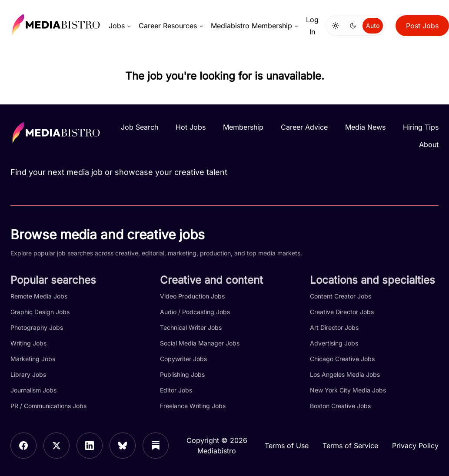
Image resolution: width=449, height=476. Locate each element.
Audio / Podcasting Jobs (195, 312)
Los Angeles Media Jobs (345, 374)
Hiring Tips (421, 127)
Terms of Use (287, 446)
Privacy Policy (415, 446)
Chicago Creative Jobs (342, 359)
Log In (312, 26)
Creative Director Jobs (342, 312)
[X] (57, 446)
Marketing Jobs (33, 359)
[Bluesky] (123, 446)
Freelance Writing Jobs (193, 406)
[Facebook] (23, 446)
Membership (243, 127)
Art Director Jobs (334, 327)
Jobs (120, 26)
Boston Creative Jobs (340, 406)
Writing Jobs (28, 343)
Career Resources (171, 26)
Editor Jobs (176, 390)
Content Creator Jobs (341, 296)
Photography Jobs (37, 327)
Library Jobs (28, 374)
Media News (365, 127)
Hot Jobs (191, 127)
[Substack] (156, 446)
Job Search (140, 127)
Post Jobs (422, 26)
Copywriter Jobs (183, 359)
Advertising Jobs (334, 343)
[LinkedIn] (90, 446)
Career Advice (304, 127)
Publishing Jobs (182, 374)
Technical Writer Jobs (191, 327)
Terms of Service (350, 446)
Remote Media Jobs (39, 296)
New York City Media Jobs (348, 390)
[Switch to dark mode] (353, 26)
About (429, 144)
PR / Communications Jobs (48, 406)
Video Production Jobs (192, 296)
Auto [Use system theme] (373, 25)
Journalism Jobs (33, 390)
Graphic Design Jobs (40, 312)
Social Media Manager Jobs (200, 343)
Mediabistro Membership (255, 26)
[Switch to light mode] (336, 26)
